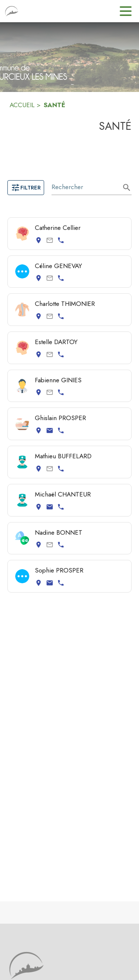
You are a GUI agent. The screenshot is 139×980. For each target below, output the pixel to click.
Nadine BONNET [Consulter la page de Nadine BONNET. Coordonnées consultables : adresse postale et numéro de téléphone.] (59, 532)
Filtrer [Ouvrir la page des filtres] (26, 188)
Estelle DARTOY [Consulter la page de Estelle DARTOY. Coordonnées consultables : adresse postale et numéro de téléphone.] (56, 342)
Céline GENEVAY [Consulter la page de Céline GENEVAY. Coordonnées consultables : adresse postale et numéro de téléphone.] (58, 266)
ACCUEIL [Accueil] (22, 105)
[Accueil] (12, 11)
